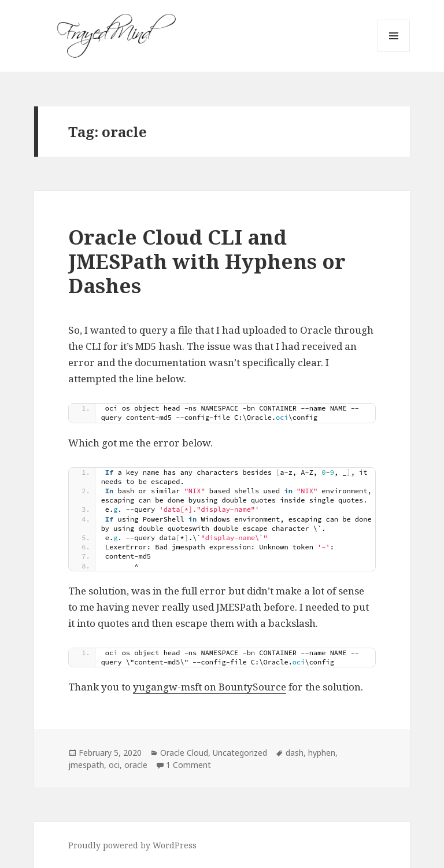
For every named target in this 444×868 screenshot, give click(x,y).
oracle (136, 765)
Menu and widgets (394, 52)
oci (114, 765)
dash (295, 753)
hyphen (322, 753)
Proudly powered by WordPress (132, 845)
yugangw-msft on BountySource (210, 687)
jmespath (86, 765)
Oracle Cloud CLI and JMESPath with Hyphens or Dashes (207, 261)
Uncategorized (240, 753)
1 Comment (188, 765)
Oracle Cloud (184, 753)
